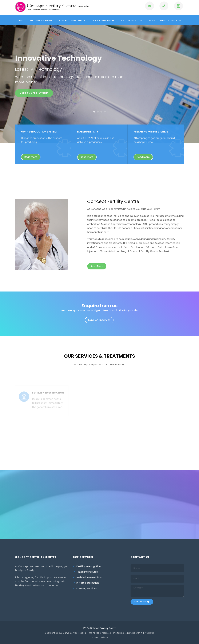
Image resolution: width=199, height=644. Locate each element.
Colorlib (150, 633)
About (21, 21)
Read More (97, 266)
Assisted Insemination (87, 577)
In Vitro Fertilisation (86, 583)
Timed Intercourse (85, 572)
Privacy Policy (108, 628)
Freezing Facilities (85, 588)
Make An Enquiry (99, 320)
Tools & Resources (102, 21)
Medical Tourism (171, 21)
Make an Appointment (34, 94)
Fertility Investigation (87, 566)
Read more (31, 159)
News (152, 21)
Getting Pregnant (41, 21)
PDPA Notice (91, 628)
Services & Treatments (71, 21)
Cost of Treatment (132, 21)
